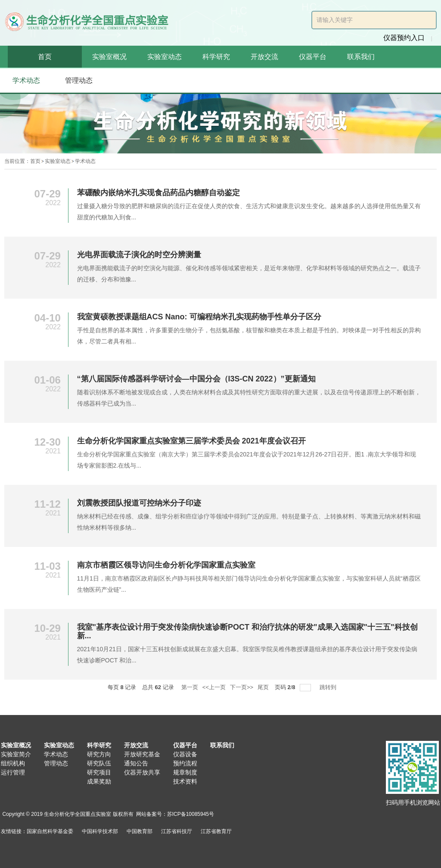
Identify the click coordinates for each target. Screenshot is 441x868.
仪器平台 (313, 57)
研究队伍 (99, 763)
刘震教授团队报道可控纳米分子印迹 (139, 503)
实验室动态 (165, 57)
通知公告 (136, 763)
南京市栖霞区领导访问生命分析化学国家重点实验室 (166, 565)
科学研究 (216, 57)
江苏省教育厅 (216, 831)
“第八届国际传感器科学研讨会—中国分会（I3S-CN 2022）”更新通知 (196, 379)
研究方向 (99, 754)
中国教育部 (140, 831)
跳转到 (329, 687)
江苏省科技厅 (177, 831)
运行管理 (13, 772)
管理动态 (56, 763)
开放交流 (264, 57)
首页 (45, 57)
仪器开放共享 (142, 772)
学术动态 (85, 161)
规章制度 (185, 772)
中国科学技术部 (100, 831)
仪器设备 (185, 754)
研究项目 (99, 772)
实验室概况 (109, 57)
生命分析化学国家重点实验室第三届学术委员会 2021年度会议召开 (191, 441)
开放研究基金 (142, 754)
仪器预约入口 (404, 38)
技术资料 (185, 781)
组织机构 (13, 763)
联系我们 (361, 57)
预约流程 (185, 763)
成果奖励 (99, 781)
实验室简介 (16, 754)
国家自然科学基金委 (50, 831)
